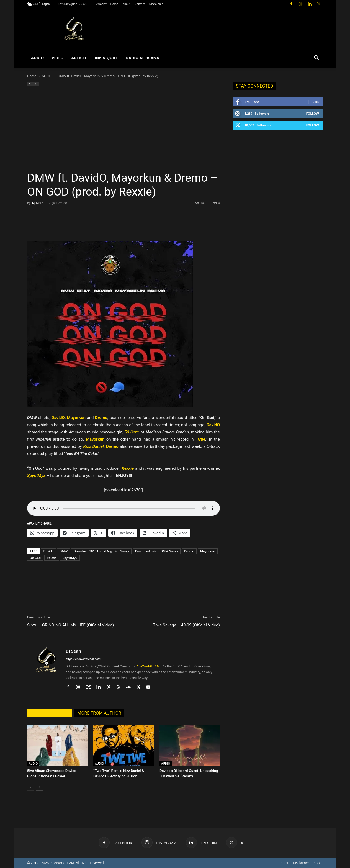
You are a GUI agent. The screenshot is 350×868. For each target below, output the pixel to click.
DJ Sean (38, 203)
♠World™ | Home (107, 4)
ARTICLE (79, 58)
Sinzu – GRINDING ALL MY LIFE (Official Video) (70, 625)
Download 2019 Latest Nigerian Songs (101, 551)
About (127, 4)
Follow (312, 113)
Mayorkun (208, 551)
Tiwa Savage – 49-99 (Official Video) (186, 625)
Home (32, 76)
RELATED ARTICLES (49, 713)
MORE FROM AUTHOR (99, 713)
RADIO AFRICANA (143, 58)
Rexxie (52, 558)
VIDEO (57, 58)
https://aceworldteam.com (83, 659)
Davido (49, 551)
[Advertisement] (123, 129)
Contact (140, 4)
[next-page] (39, 787)
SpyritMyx (70, 558)
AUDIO (37, 58)
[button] (316, 58)
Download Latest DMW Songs (157, 551)
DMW (64, 551)
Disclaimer (156, 4)
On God (35, 558)
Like (316, 102)
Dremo (189, 551)
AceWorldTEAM (148, 666)
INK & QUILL (106, 58)
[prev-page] (31, 787)
